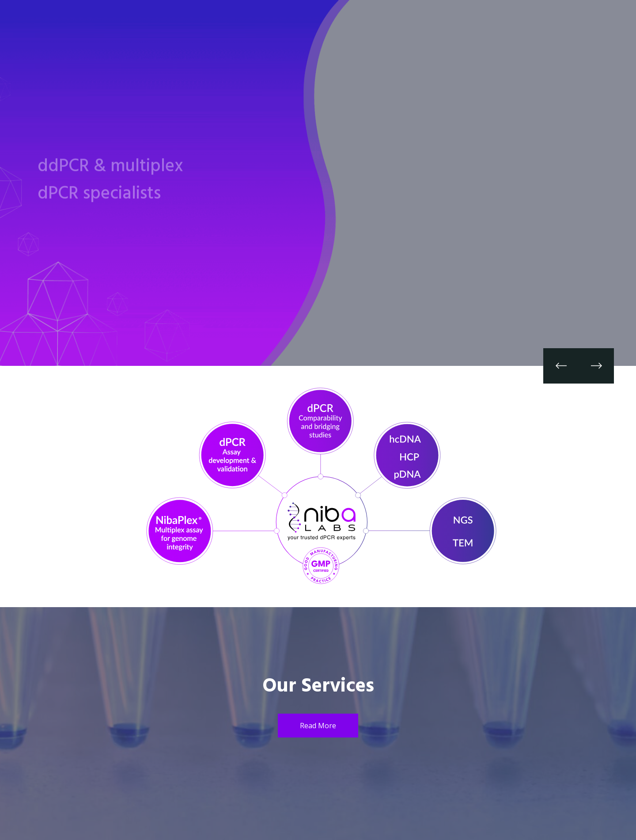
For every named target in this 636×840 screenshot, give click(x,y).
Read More (318, 726)
